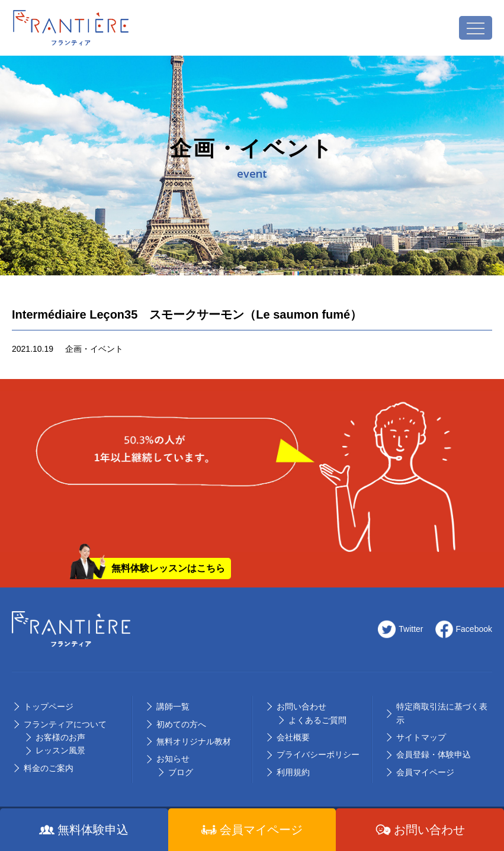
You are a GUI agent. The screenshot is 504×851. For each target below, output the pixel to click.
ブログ (181, 772)
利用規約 (293, 772)
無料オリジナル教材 (194, 741)
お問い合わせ (301, 707)
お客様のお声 (60, 737)
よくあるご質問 (317, 720)
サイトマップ (421, 737)
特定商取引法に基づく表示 (442, 713)
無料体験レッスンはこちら (168, 568)
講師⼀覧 (173, 707)
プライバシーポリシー (318, 754)
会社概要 (293, 737)
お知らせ (173, 759)
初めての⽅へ (181, 724)
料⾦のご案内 (49, 768)
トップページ (49, 707)
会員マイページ (425, 772)
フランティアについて (65, 724)
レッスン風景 (60, 750)
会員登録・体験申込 (434, 754)
